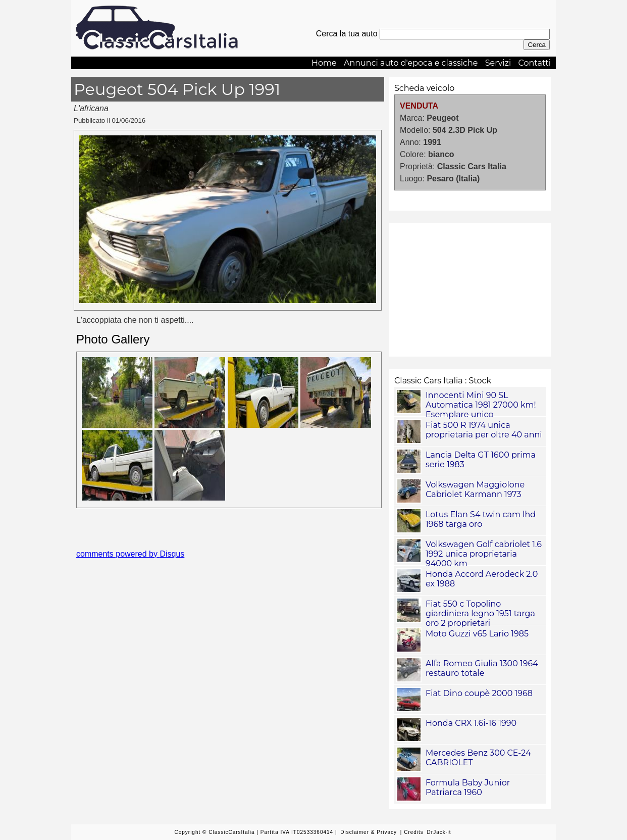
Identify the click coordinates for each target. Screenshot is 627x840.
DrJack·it (439, 832)
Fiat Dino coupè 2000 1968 (479, 693)
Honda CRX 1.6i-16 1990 (471, 723)
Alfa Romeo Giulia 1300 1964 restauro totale (482, 668)
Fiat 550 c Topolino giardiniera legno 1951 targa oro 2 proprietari (480, 613)
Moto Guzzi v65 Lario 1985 (477, 634)
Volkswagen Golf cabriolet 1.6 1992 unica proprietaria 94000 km (484, 554)
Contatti (534, 63)
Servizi (498, 63)
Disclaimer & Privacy (369, 832)
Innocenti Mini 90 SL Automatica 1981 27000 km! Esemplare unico (481, 405)
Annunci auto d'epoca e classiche (411, 63)
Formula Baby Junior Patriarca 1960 (468, 787)
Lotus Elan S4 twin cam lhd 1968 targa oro (481, 519)
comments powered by (130, 554)
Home (324, 63)
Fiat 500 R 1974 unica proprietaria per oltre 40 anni (484, 430)
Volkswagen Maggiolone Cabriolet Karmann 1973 (475, 489)
